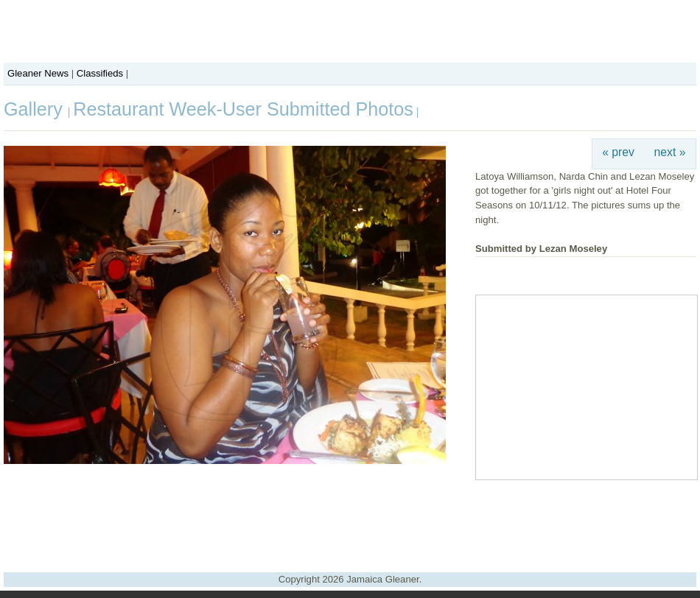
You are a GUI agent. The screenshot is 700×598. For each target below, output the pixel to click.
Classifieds (100, 73)
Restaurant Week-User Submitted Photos (243, 109)
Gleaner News (38, 73)
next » (670, 152)
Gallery (36, 109)
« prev (618, 152)
